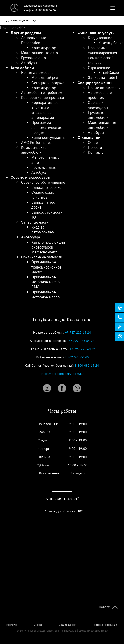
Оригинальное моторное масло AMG (46, 282)
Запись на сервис (46, 187)
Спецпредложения (95, 83)
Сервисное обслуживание (43, 182)
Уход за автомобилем (43, 230)
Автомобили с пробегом (42, 93)
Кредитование (100, 38)
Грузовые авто (33, 58)
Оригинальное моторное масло (46, 294)
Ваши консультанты (48, 137)
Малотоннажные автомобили (102, 125)
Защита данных (68, 625)
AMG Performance (36, 142)
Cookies (38, 625)
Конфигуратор (44, 48)
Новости (95, 147)
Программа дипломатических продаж (47, 127)
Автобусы (29, 63)
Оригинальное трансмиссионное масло (47, 267)
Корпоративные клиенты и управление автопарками (45, 110)
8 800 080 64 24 (45, 10)
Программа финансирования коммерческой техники (102, 55)
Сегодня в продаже (48, 83)
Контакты (96, 152)
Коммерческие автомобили (34, 150)
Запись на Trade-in (104, 78)
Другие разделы (21, 20)
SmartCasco (109, 73)
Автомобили (22, 68)
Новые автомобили (37, 73)
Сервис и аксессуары (31, 177)
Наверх (104, 607)
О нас (93, 142)
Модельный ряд (45, 78)
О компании (89, 137)
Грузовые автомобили (98, 115)
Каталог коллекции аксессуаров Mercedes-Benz (48, 247)
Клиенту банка (111, 43)
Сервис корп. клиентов (43, 195)
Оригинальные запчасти (42, 257)
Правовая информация (105, 625)
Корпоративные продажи (42, 98)
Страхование (99, 68)
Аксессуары (31, 237)
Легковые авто (34, 38)
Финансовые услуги (96, 33)
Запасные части (35, 222)
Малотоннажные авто (39, 53)
